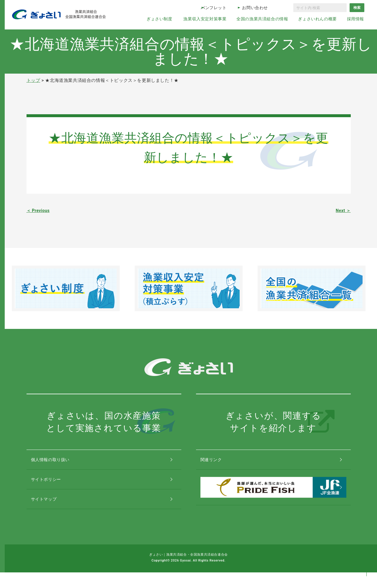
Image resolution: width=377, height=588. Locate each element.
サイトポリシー (52, 487)
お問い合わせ (255, 8)
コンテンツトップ (367, 559)
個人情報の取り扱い (57, 462)
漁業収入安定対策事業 (205, 19)
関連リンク (217, 462)
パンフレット (214, 8)
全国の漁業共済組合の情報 (262, 19)
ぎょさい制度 (159, 19)
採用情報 (355, 19)
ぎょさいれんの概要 (317, 19)
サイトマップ (50, 512)
